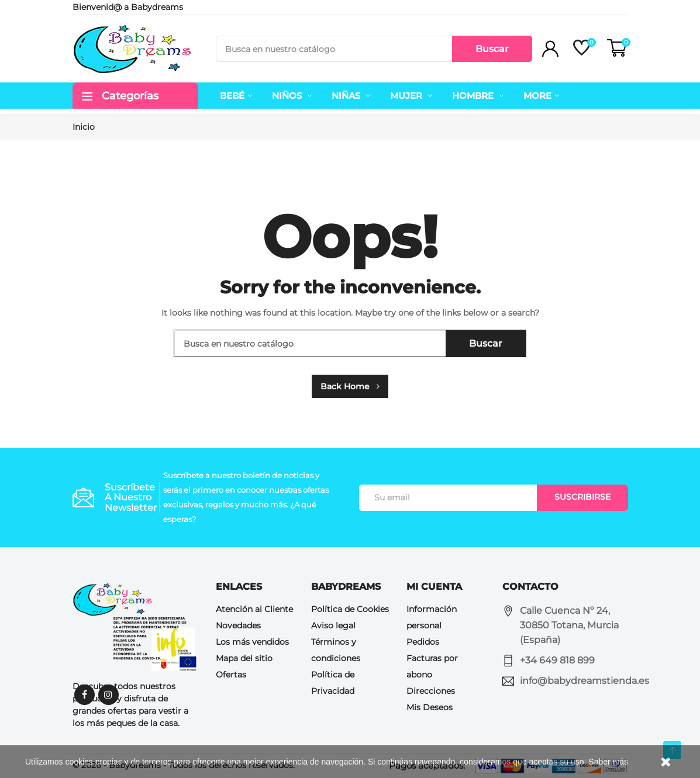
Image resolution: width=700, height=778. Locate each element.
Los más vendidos (252, 642)
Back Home (350, 386)
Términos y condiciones (336, 650)
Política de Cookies (350, 609)
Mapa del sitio (244, 658)
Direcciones (431, 691)
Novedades (238, 625)
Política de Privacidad (333, 683)
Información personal (432, 617)
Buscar (492, 49)
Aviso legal (333, 625)
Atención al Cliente (254, 609)
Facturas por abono (432, 666)
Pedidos (423, 642)
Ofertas (231, 675)
